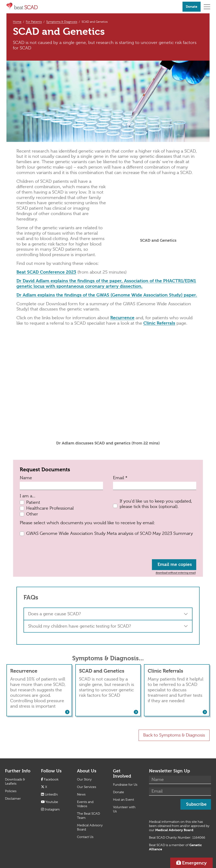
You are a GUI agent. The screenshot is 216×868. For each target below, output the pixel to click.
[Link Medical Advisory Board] (174, 830)
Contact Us (85, 837)
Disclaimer (13, 799)
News (81, 794)
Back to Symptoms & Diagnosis (174, 735)
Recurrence (122, 318)
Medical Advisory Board (90, 827)
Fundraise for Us (125, 785)
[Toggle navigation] (207, 7)
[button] (108, 614)
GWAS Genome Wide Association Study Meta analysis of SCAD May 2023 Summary (110, 533)
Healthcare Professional (50, 508)
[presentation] (51, 548)
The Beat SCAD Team (88, 816)
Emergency (194, 863)
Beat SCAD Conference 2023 (46, 272)
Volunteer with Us (124, 809)
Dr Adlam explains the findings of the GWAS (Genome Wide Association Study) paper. (107, 295)
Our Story (84, 779)
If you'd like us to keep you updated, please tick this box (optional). (156, 504)
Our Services (87, 787)
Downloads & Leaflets (15, 782)
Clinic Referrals (159, 323)
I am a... (28, 496)
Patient (33, 502)
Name (26, 478)
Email (120, 478)
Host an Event (124, 800)
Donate (192, 7)
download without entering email (176, 573)
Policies (11, 791)
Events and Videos (85, 804)
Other (32, 514)
